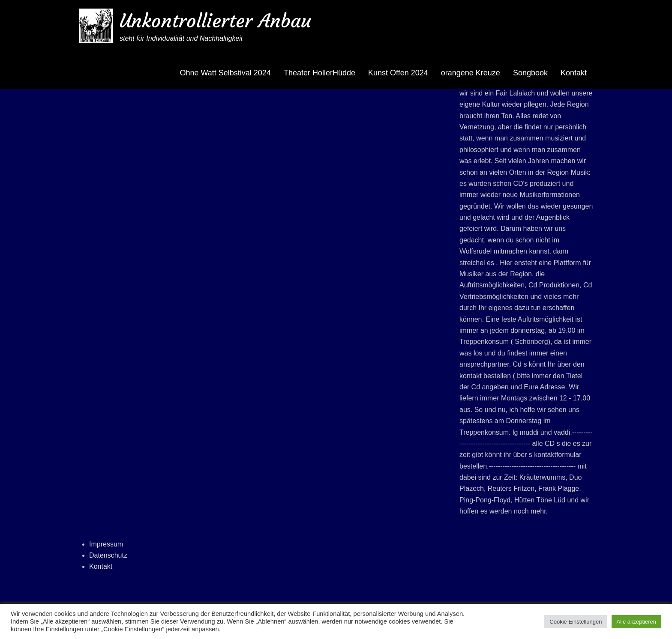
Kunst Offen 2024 (398, 73)
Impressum (106, 544)
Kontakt (574, 73)
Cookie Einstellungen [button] (576, 622)
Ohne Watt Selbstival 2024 (225, 73)
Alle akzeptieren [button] (637, 622)
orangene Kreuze (471, 73)
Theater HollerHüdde (319, 73)
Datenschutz (108, 555)
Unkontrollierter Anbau (215, 21)
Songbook (530, 73)
